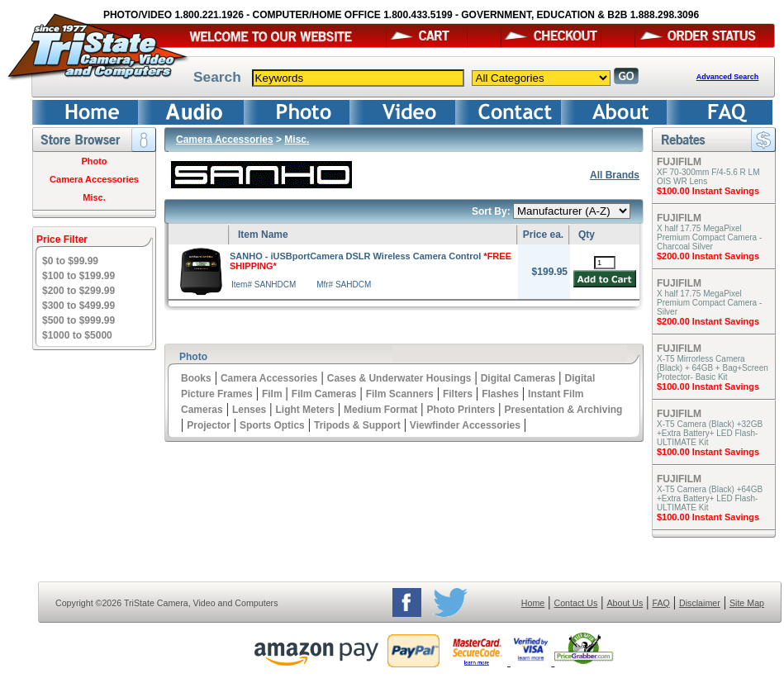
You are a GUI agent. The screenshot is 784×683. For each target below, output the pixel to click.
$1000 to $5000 (77, 335)
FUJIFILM (679, 162)
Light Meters (304, 410)
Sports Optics (272, 425)
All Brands (615, 175)
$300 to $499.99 (78, 306)
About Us (625, 603)
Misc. (94, 197)
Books (196, 378)
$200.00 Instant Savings (708, 256)
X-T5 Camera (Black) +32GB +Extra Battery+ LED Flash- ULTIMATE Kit (710, 433)
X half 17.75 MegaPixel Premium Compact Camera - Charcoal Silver (709, 237)
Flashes (500, 394)
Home (533, 603)
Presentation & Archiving (563, 410)
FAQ (660, 603)
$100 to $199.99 (78, 276)
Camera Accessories (94, 179)
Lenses (249, 410)
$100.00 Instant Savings (708, 191)
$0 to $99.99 (70, 261)
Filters (458, 394)
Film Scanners (400, 394)
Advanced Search (728, 77)
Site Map (747, 603)
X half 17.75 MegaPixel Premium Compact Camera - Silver (709, 303)
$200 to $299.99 (78, 291)
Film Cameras (324, 394)
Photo (94, 161)
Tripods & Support (357, 425)
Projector (209, 425)
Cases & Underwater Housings (399, 378)
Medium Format (380, 410)
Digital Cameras (518, 378)
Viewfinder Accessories (465, 425)
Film (272, 394)
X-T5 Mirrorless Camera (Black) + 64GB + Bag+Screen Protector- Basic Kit (713, 368)
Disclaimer (700, 603)
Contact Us (576, 603)
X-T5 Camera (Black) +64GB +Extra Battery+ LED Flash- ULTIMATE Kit (710, 498)
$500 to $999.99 (78, 320)
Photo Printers (461, 410)
